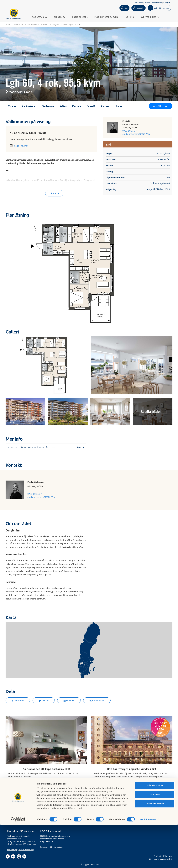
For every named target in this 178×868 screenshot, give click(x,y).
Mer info (77, 106)
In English (167, 3)
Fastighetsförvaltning (108, 17)
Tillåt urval (155, 838)
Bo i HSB (131, 17)
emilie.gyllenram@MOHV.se (136, 134)
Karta (119, 106)
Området (106, 106)
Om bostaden (29, 106)
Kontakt (91, 106)
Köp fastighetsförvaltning (53, 803)
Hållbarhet (139, 3)
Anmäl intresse (161, 106)
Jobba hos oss (157, 3)
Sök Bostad (41, 17)
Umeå (46, 24)
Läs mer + (54, 193)
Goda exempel (81, 815)
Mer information (148, 863)
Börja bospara (81, 17)
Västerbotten (33, 24)
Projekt (56, 24)
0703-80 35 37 (130, 131)
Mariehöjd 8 (68, 24)
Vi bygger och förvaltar (85, 812)
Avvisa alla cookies (155, 847)
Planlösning (48, 106)
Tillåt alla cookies (155, 828)
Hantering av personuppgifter (122, 803)
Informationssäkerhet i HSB (121, 806)
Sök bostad (12, 803)
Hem (8, 24)
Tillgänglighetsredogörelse (120, 809)
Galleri (63, 106)
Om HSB (147, 3)
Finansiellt (79, 806)
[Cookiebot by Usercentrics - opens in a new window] (18, 863)
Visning (12, 106)
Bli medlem (61, 17)
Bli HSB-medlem (15, 806)
